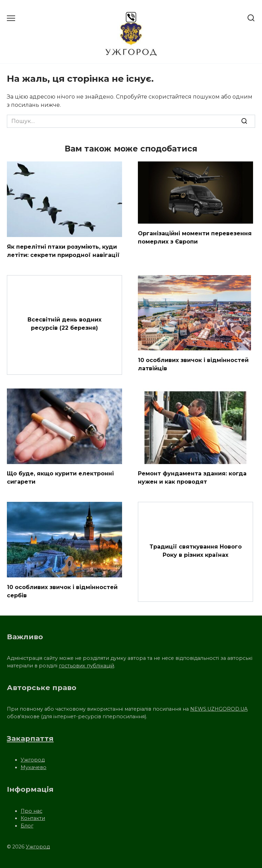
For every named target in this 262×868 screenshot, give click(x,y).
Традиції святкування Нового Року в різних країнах (196, 550)
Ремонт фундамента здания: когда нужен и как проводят (192, 478)
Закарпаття (30, 738)
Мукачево (34, 767)
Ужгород (33, 760)
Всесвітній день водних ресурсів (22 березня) (64, 323)
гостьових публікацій (86, 666)
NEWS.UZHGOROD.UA (219, 709)
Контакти (33, 818)
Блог (27, 826)
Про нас (31, 811)
